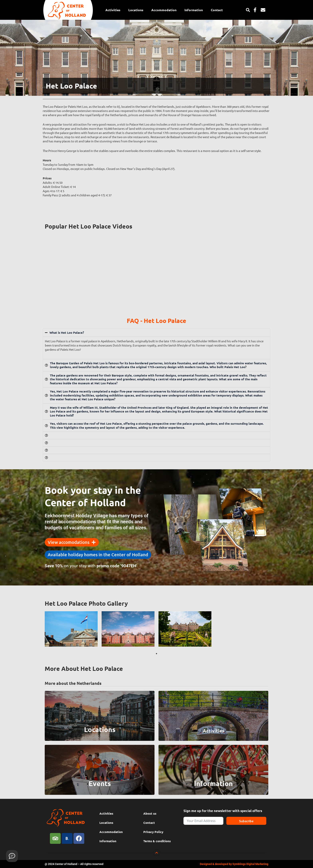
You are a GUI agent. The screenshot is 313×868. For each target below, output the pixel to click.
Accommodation (164, 10)
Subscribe (246, 821)
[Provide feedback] (12, 856)
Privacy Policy (153, 832)
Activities (113, 10)
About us (150, 813)
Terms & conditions (157, 841)
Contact (217, 10)
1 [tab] (156, 654)
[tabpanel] (71, 629)
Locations (136, 10)
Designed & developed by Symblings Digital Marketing (234, 864)
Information (194, 10)
